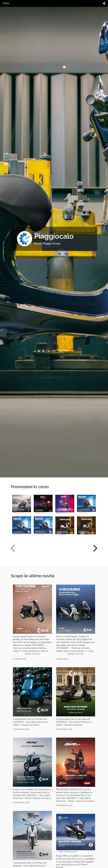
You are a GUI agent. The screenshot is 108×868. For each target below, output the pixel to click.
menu (6, 3)
